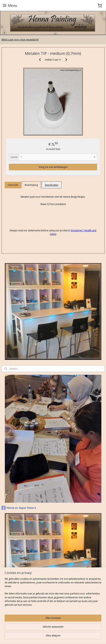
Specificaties (52, 185)
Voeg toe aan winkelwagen (53, 167)
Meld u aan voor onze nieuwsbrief (20, 40)
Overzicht (13, 185)
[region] (53, 593)
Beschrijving (31, 185)
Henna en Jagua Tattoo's (19, 508)
